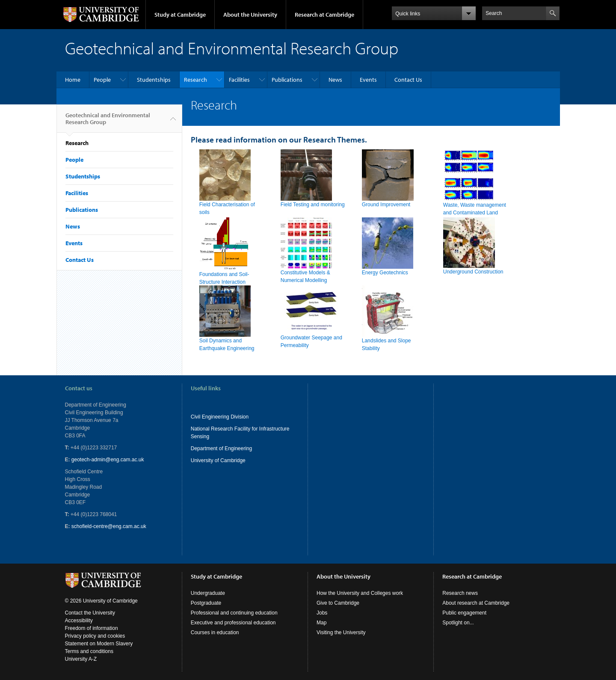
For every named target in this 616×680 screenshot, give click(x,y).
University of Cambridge (218, 460)
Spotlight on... (458, 623)
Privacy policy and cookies (95, 636)
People (102, 80)
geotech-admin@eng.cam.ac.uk (108, 460)
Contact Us (408, 80)
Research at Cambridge (324, 15)
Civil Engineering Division (220, 417)
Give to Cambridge (338, 603)
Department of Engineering (221, 448)
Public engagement (464, 613)
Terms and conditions (89, 651)
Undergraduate (208, 593)
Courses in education (215, 632)
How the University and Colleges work (360, 593)
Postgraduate (206, 603)
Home (73, 80)
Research (195, 80)
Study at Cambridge (180, 15)
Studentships (154, 80)
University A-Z (81, 659)
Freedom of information (92, 628)
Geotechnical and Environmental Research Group (108, 122)
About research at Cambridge (476, 603)
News (335, 80)
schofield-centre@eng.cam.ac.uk (109, 526)
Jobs (322, 613)
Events (368, 80)
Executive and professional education (233, 623)
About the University (250, 15)
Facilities (239, 80)
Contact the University (90, 613)
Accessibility (79, 621)
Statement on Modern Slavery (99, 644)
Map (321, 623)
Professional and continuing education (234, 613)
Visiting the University (341, 632)
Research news (460, 593)
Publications (287, 80)
